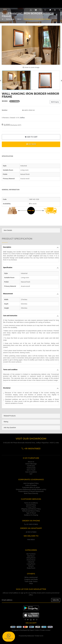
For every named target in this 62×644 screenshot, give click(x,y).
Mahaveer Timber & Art (35, 636)
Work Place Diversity (31, 493)
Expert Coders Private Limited (40, 630)
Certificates (31, 466)
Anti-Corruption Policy (31, 483)
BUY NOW (31, 144)
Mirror (19, 19)
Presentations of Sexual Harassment (31, 491)
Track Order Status (31, 581)
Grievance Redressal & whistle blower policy (31, 489)
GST (31, 474)
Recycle (31, 566)
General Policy (31, 505)
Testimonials (31, 468)
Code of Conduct (31, 485)
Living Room (31, 564)
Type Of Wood (31, 513)
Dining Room (31, 558)
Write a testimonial (31, 577)
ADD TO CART (31, 137)
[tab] (31, 230)
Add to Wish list (28, 110)
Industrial (31, 562)
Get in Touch (31, 470)
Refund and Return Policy (31, 511)
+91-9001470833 (31, 524)
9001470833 (31, 532)
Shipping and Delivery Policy (31, 509)
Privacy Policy (31, 507)
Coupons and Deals (31, 579)
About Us (31, 462)
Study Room (31, 568)
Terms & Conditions (31, 503)
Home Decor (10, 19)
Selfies (22, 118)
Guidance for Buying (31, 515)
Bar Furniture (31, 554)
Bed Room (31, 556)
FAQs (31, 583)
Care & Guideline (31, 472)
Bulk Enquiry (55, 102)
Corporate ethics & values (31, 487)
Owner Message (31, 464)
